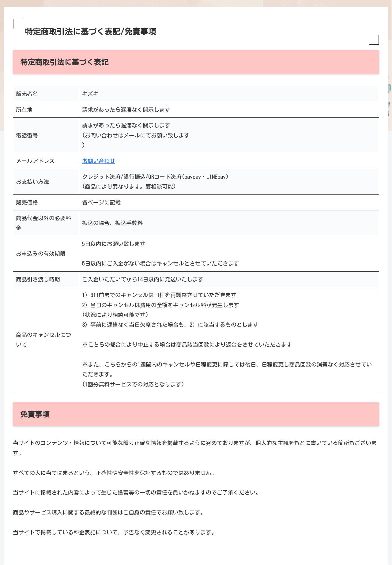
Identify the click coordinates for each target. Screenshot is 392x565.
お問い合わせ (99, 161)
